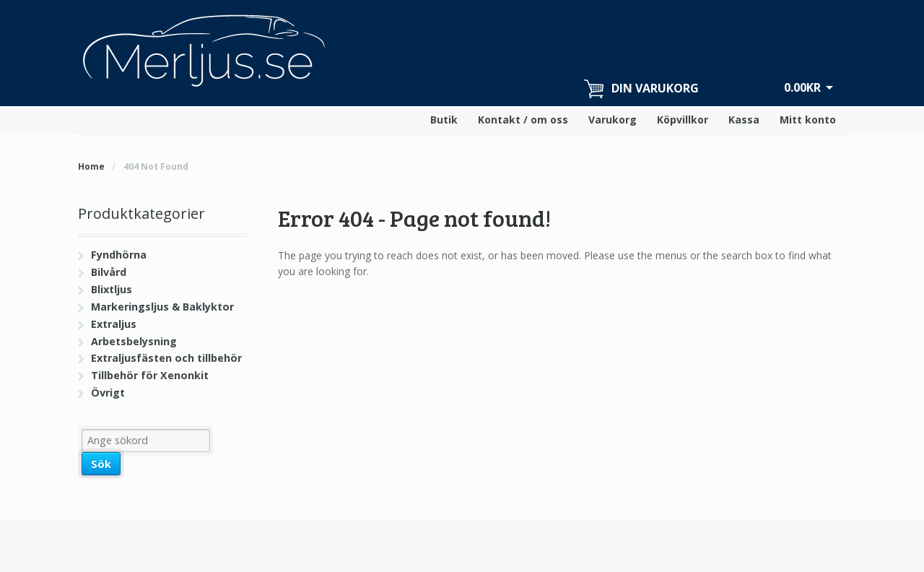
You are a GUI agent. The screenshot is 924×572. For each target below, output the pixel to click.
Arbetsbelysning (134, 341)
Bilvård (109, 272)
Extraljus (114, 324)
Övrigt (108, 393)
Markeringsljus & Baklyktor (162, 307)
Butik (444, 120)
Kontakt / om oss (523, 120)
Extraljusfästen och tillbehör (166, 358)
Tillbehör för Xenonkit (150, 375)
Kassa (744, 120)
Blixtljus (112, 289)
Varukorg (613, 120)
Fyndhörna (119, 255)
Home (91, 166)
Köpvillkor (683, 120)
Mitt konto (808, 120)
